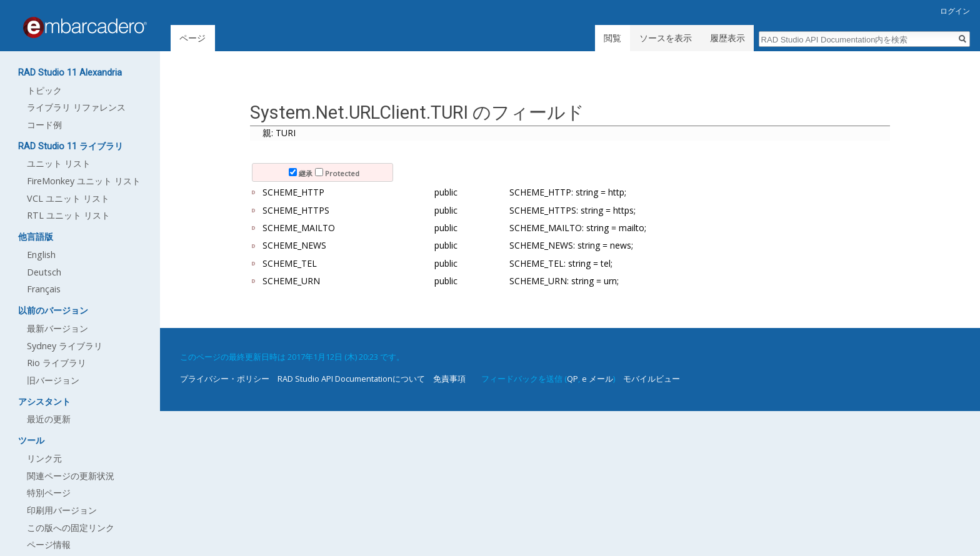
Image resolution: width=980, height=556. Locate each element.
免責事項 (449, 379)
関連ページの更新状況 (71, 476)
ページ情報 (49, 544)
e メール (597, 379)
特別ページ (49, 493)
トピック (44, 90)
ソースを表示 (666, 38)
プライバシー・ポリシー (225, 379)
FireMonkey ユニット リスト (84, 181)
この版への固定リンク (71, 528)
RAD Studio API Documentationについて (351, 379)
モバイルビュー (652, 379)
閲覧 (612, 38)
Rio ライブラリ (57, 363)
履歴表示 (727, 38)
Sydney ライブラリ (65, 346)
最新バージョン (57, 328)
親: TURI (279, 133)
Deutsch (44, 272)
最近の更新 (49, 419)
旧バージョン (53, 380)
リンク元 (44, 458)
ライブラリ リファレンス (76, 107)
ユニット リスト (59, 163)
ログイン (955, 11)
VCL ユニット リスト (68, 198)
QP (572, 379)
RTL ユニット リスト (68, 215)
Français (44, 289)
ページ (192, 38)
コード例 (44, 125)
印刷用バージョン (62, 510)
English (41, 255)
